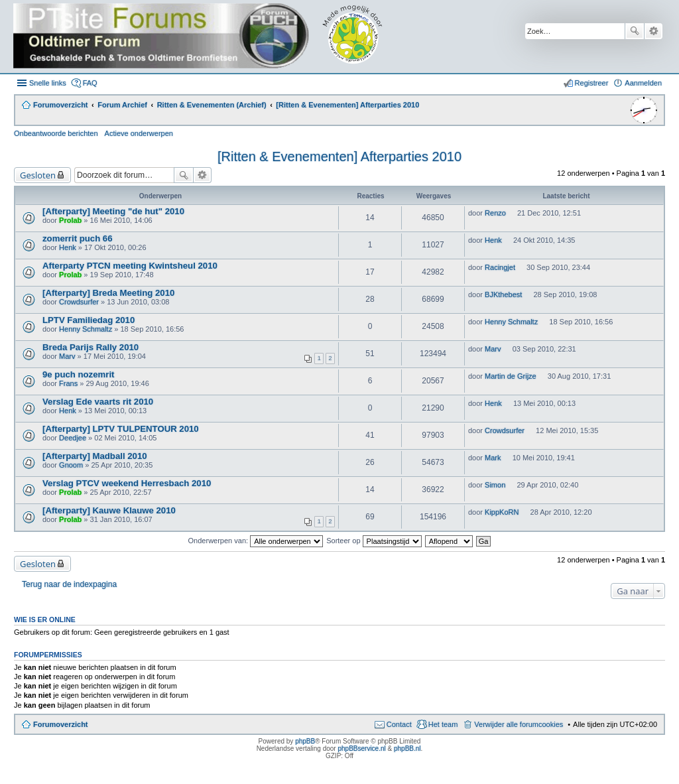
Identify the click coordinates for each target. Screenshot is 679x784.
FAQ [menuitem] (90, 83)
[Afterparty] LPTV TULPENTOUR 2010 (121, 429)
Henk (68, 247)
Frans (68, 383)
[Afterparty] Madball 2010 (95, 456)
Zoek (635, 31)
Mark (493, 458)
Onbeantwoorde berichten (56, 133)
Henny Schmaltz (86, 329)
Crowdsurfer (79, 302)
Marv (67, 356)
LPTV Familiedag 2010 (89, 320)
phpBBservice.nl (361, 749)
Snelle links (48, 83)
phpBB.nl (407, 749)
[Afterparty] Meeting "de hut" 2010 (113, 211)
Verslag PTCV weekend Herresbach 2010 (127, 483)
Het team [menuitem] (443, 724)
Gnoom (71, 465)
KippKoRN (502, 512)
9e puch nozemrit (78, 374)
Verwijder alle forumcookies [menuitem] (519, 724)
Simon (495, 485)
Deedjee (73, 438)
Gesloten (38, 175)
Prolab (70, 220)
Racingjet (500, 267)
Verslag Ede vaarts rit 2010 (98, 402)
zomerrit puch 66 (78, 238)
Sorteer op (374, 541)
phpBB (305, 741)
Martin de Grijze (511, 376)
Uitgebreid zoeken (653, 31)
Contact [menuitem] (399, 724)
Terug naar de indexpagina (69, 584)
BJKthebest (503, 294)
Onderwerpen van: (256, 541)
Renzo (495, 213)
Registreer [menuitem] (592, 83)
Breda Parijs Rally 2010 (91, 347)
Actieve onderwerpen (139, 133)
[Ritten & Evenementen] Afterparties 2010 (339, 157)
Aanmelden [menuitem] (643, 83)
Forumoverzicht (61, 724)
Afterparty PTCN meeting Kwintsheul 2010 (130, 266)
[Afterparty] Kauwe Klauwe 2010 (109, 510)
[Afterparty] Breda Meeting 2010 (108, 293)
